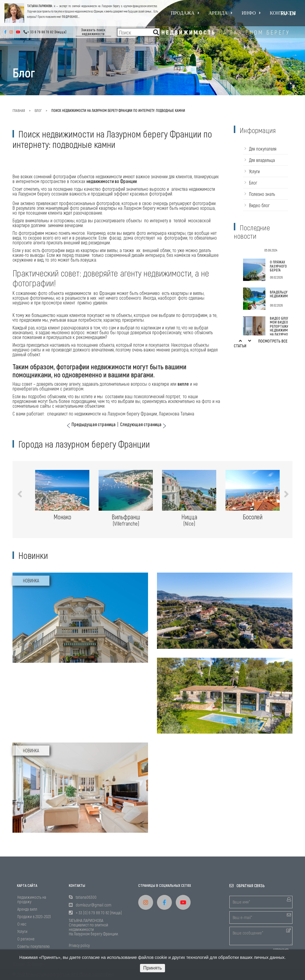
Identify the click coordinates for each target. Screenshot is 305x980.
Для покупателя (263, 149)
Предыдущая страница (94, 424)
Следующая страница (141, 424)
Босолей (253, 517)
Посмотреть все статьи (261, 343)
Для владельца (262, 160)
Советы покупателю (34, 946)
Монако (62, 517)
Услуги (254, 171)
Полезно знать (262, 194)
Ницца (189, 520)
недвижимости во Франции (112, 181)
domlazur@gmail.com (94, 905)
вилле (183, 384)
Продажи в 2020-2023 (34, 916)
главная (19, 110)
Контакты (283, 13)
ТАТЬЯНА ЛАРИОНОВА (40, 6)
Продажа (185, 13)
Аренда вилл (27, 909)
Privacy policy (79, 945)
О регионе (26, 939)
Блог (38, 110)
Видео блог (259, 205)
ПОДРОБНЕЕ (70, 17)
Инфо (251, 13)
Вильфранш (126, 520)
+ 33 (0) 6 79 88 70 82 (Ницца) (99, 913)
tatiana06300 (86, 897)
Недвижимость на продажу (32, 899)
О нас (22, 924)
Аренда (220, 13)
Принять (153, 968)
